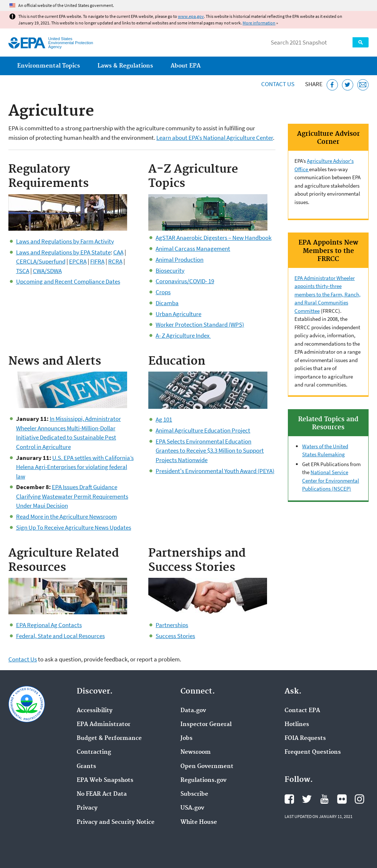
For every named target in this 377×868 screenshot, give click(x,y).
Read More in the (38, 516)
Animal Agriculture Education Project (203, 430)
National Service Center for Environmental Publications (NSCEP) (331, 480)
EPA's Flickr (342, 799)
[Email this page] (363, 85)
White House (199, 822)
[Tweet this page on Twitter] (348, 85)
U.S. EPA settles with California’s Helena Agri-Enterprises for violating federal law (75, 467)
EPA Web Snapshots (105, 780)
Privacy (87, 808)
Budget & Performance (109, 738)
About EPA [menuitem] (186, 66)
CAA (118, 252)
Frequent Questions (313, 752)
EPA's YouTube (324, 799)
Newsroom (196, 752)
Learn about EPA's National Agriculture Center (215, 138)
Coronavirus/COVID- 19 (185, 281)
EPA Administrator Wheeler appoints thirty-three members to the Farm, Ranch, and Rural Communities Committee (328, 294)
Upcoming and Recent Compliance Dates (68, 281)
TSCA (23, 271)
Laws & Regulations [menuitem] (125, 66)
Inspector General (206, 725)
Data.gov (193, 711)
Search (361, 42)
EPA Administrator (104, 725)
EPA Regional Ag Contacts (49, 625)
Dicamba (167, 303)
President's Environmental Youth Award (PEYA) (215, 471)
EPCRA (78, 261)
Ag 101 (164, 419)
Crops (163, 292)
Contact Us (278, 84)
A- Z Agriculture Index (183, 335)
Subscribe (194, 794)
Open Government (207, 767)
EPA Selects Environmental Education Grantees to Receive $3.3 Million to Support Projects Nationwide (210, 451)
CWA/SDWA (47, 271)
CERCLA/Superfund (41, 261)
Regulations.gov (203, 780)
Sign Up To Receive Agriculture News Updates (74, 527)
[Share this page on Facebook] (332, 85)
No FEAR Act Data (102, 794)
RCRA (115, 261)
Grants (86, 767)
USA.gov (192, 808)
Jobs (186, 738)
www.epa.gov (191, 16)
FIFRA (97, 261)
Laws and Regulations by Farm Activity (65, 241)
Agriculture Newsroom (88, 516)
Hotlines (297, 725)
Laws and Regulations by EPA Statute (63, 252)
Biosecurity (170, 270)
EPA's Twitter (307, 799)
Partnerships (172, 625)
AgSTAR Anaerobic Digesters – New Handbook (214, 238)
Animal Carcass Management (193, 249)
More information (259, 23)
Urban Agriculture (178, 314)
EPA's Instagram (359, 799)
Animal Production (180, 260)
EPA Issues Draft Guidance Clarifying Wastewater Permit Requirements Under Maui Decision (72, 496)
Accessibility (95, 711)
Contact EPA (302, 711)
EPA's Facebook (289, 799)
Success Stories (175, 636)
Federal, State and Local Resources (60, 636)
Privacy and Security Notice (116, 822)
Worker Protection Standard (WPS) (200, 324)
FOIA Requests (305, 738)
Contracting (94, 752)
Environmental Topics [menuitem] (49, 66)
